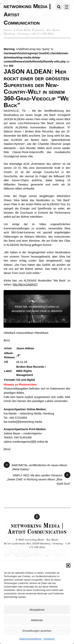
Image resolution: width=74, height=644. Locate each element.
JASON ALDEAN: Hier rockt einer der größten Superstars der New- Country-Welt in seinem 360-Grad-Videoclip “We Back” (36, 88)
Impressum (49, 639)
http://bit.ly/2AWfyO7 (25, 285)
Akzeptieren (37, 610)
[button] (68, 565)
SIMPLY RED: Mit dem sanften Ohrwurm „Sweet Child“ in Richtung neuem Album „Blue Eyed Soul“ (38, 479)
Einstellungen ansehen (37, 631)
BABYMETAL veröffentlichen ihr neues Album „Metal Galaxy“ (35, 467)
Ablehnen (37, 620)
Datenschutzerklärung (30, 639)
